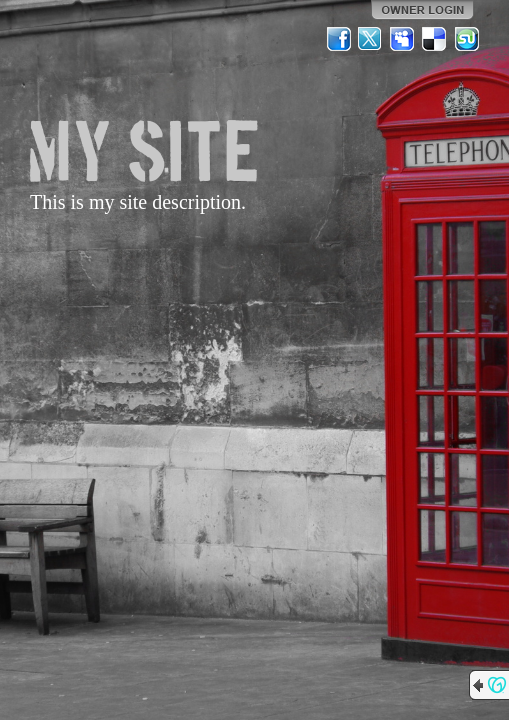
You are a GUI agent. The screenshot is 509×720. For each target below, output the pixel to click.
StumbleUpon (467, 39)
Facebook (339, 39)
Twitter (371, 39)
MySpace (403, 39)
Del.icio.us (435, 39)
